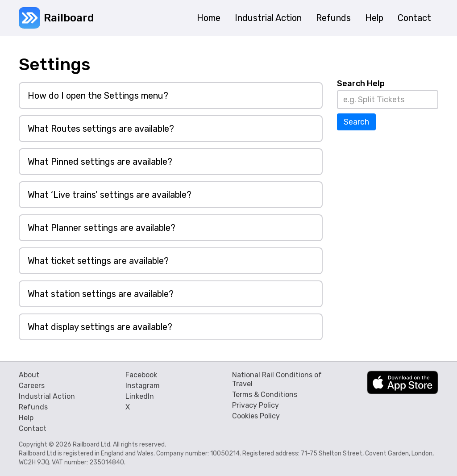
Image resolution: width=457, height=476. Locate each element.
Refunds (33, 407)
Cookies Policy (256, 416)
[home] (56, 18)
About (29, 375)
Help (26, 418)
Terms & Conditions (265, 395)
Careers (32, 386)
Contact (33, 428)
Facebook (141, 375)
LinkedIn (140, 396)
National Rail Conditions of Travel (277, 379)
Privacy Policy (256, 405)
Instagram (143, 386)
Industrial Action (47, 396)
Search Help (361, 84)
